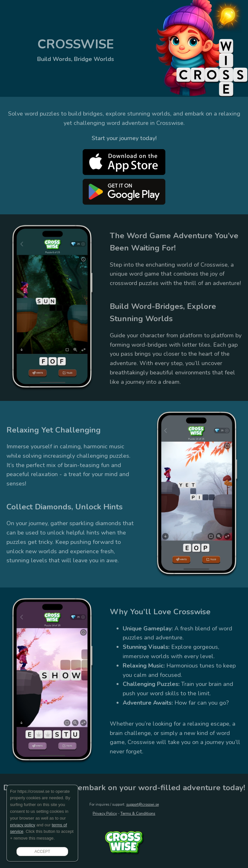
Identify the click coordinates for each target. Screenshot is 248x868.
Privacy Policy (105, 813)
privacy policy (23, 825)
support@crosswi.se (143, 805)
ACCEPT (42, 852)
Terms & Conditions (138, 813)
